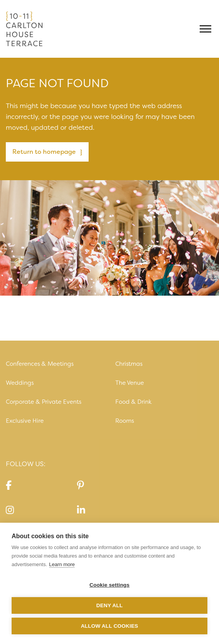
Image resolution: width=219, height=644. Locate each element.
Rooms (125, 421)
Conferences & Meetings (40, 364)
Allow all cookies (109, 626)
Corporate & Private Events (44, 402)
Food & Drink (133, 402)
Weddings (20, 383)
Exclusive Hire (25, 421)
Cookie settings (109, 585)
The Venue (130, 383)
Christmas (129, 364)
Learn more (62, 564)
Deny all (109, 605)
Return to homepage (44, 152)
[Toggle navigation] (206, 29)
